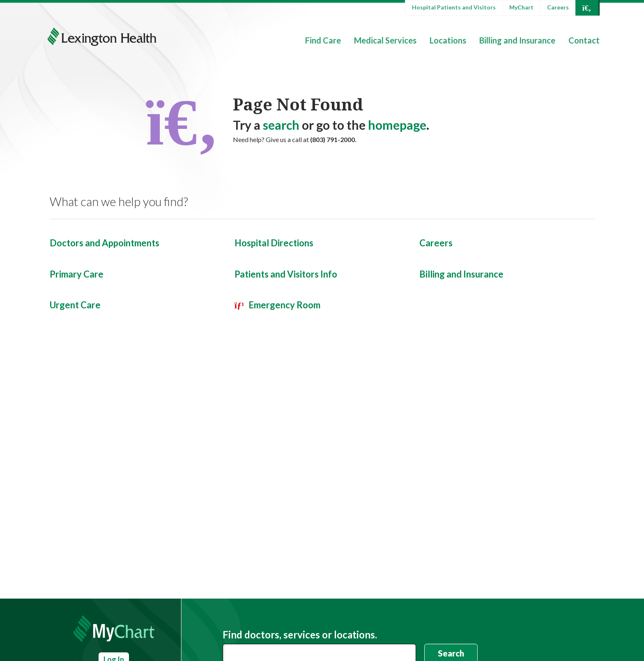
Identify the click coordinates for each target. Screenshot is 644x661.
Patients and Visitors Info (286, 274)
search (281, 125)
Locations (448, 40)
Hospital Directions (274, 243)
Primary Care (77, 274)
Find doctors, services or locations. (300, 635)
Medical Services (385, 40)
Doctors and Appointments (105, 243)
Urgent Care (75, 305)
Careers (558, 7)
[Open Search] (587, 8)
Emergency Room (284, 305)
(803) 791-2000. (333, 139)
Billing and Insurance (517, 40)
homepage (397, 125)
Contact (584, 40)
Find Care (323, 40)
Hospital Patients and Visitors (454, 7)
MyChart (521, 7)
